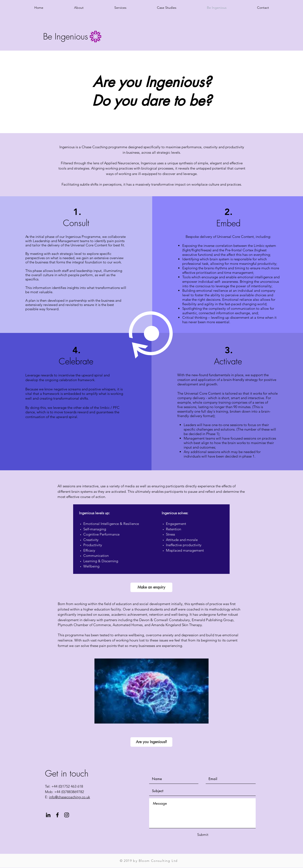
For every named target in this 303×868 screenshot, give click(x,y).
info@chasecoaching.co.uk (69, 797)
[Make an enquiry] (151, 587)
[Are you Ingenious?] (151, 742)
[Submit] (203, 835)
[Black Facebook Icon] (57, 815)
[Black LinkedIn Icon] (48, 815)
